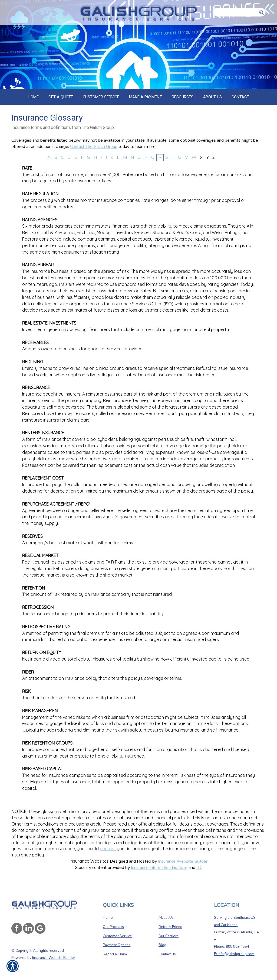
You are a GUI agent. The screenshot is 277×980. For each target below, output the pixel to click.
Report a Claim (115, 952)
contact (108, 849)
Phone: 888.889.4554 (232, 945)
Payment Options (117, 943)
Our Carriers (169, 934)
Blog (162, 943)
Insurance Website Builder (183, 861)
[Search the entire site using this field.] (235, 12)
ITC (199, 868)
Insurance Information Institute (159, 868)
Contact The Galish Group (94, 147)
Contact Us (167, 952)
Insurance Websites (89, 861)
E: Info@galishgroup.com (234, 952)
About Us (166, 916)
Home (108, 916)
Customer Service (117, 934)
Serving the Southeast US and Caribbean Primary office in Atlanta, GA (237, 923)
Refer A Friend (170, 925)
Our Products (113, 925)
